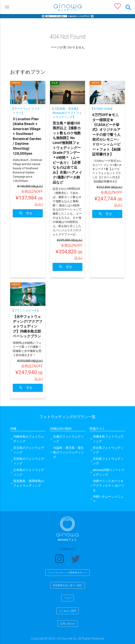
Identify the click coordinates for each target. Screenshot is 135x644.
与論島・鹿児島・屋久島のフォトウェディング (68, 452)
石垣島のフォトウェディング (29, 461)
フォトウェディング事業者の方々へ (67, 573)
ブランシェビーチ (26, 310)
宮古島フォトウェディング (108, 450)
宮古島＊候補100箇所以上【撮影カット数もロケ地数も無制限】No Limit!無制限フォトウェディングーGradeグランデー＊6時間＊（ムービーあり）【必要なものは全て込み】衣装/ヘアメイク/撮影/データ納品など (67, 153)
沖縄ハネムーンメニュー (108, 499)
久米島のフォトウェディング (29, 472)
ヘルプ (67, 598)
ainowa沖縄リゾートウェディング (109, 472)
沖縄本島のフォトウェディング (29, 439)
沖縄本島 (16, 83)
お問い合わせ (67, 624)
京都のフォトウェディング (68, 439)
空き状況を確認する (31, 213)
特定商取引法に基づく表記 (67, 585)
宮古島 (55, 83)
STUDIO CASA (102, 109)
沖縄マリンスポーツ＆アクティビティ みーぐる (108, 486)
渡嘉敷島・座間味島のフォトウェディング (29, 483)
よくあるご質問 (67, 611)
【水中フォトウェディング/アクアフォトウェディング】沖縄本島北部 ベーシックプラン (28, 326)
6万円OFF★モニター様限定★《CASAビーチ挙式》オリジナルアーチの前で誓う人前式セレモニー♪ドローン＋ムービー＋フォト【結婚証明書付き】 (106, 134)
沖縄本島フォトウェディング (108, 439)
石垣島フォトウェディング (108, 461)
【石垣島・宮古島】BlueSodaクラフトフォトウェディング (67, 113)
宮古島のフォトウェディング (29, 450)
